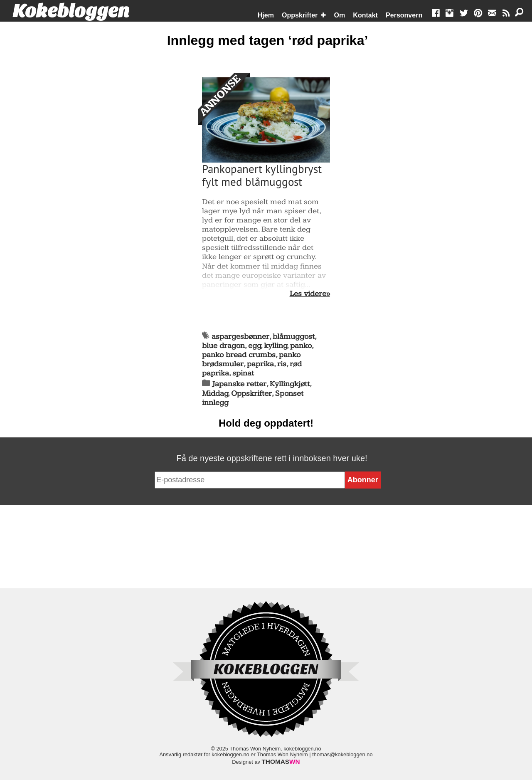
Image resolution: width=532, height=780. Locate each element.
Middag (215, 394)
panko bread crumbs (239, 355)
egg (255, 346)
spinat (243, 373)
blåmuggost (294, 337)
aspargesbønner (240, 337)
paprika (260, 364)
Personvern (404, 15)
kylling (276, 346)
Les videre (308, 294)
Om (340, 15)
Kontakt (365, 15)
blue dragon (223, 346)
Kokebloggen (71, 11)
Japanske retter (239, 384)
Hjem (266, 15)
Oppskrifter (300, 15)
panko (301, 346)
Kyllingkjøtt (290, 384)
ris (282, 364)
